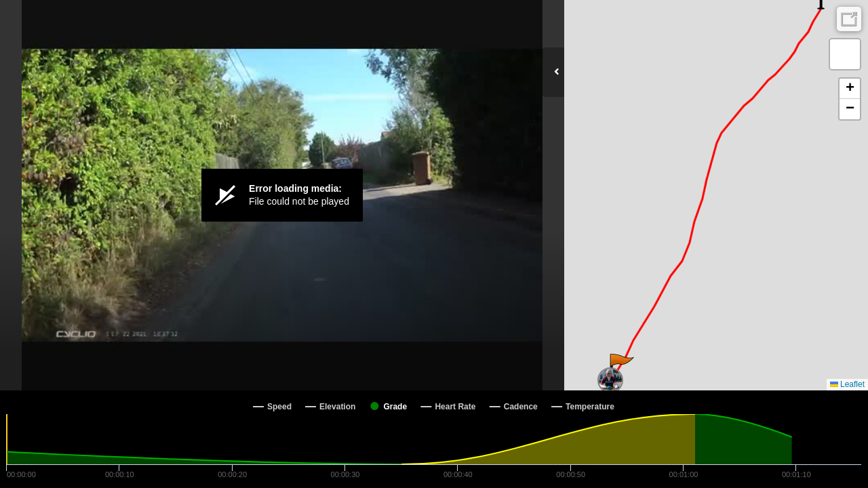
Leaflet (847, 384)
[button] (621, 367)
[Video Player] (282, 195)
